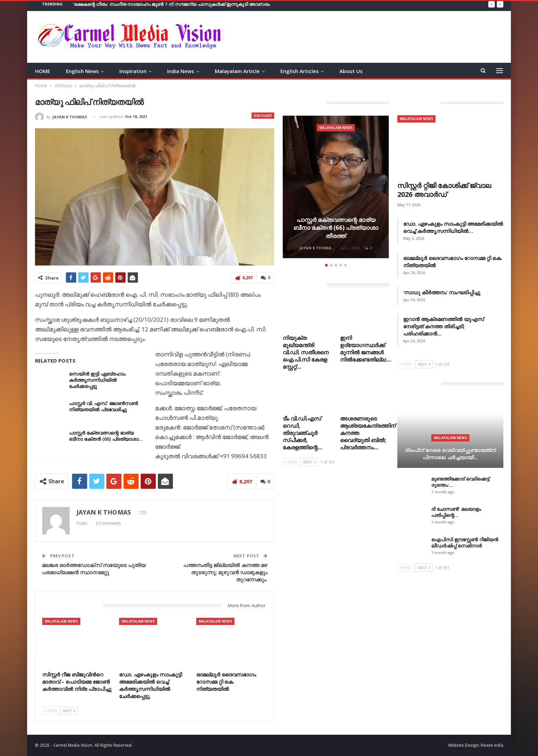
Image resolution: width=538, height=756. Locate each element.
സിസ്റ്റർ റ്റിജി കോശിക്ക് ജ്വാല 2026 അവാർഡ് (444, 190)
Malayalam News (61, 621)
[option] (336, 188)
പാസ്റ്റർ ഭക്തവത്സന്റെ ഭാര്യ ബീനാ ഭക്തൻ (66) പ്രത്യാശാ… (106, 436)
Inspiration (133, 71)
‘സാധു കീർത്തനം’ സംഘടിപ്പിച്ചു (442, 292)
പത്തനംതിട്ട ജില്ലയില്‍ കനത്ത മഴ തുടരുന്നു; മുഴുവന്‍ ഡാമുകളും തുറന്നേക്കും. (225, 572)
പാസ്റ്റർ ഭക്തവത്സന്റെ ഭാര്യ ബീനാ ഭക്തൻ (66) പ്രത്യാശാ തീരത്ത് (336, 228)
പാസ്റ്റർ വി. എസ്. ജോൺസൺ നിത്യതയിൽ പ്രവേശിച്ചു (103, 406)
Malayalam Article (237, 71)
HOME (43, 71)
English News (82, 71)
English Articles (300, 71)
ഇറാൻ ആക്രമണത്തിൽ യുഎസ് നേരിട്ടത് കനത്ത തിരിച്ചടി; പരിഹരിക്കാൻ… (443, 326)
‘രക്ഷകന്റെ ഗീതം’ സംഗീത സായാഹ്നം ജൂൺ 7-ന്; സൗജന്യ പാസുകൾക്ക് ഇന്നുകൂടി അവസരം (171, 4)
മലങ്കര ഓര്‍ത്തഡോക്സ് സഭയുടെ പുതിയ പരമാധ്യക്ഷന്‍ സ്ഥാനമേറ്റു (94, 569)
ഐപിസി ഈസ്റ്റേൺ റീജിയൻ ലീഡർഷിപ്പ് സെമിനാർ (465, 542)
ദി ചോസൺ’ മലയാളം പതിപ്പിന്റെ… (456, 512)
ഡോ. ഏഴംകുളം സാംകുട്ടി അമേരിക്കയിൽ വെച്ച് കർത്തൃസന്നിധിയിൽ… (453, 227)
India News (181, 71)
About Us (351, 71)
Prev (51, 711)
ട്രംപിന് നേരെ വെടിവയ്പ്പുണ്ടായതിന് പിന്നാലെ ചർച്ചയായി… (450, 454)
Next (69, 711)
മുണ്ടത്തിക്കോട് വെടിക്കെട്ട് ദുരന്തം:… (460, 482)
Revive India (492, 745)
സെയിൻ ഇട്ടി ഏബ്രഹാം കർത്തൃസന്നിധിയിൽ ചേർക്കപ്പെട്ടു (97, 380)
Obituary (263, 116)
